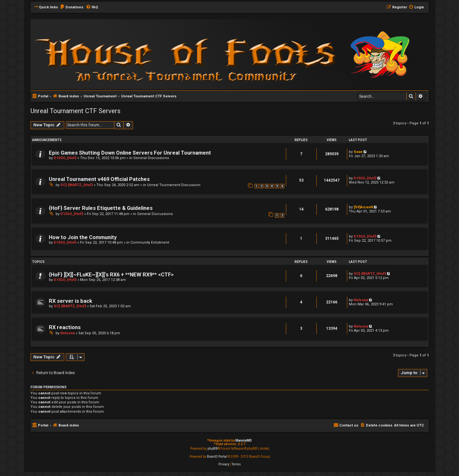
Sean (358, 152)
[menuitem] (72, 7)
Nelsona (361, 300)
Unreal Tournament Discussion (174, 185)
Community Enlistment (150, 242)
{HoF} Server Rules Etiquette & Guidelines (101, 208)
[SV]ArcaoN (363, 207)
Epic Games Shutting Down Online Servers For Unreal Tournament (130, 153)
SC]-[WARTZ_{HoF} (77, 185)
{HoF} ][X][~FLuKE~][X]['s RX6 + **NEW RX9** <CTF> (111, 275)
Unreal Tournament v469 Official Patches (99, 179)
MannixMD (244, 440)
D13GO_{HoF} (65, 158)
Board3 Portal (217, 457)
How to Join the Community (83, 237)
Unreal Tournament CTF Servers (75, 111)
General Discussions (151, 158)
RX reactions (65, 327)
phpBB (213, 449)
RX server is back (71, 301)
